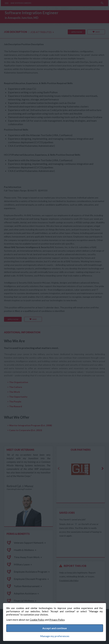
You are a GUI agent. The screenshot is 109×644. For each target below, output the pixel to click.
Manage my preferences (55, 636)
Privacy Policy (57, 619)
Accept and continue (55, 628)
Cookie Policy (37, 619)
